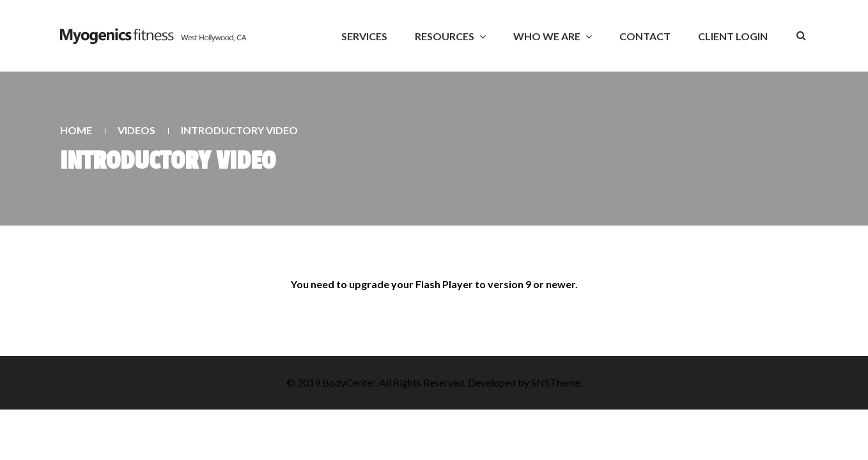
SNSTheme (556, 382)
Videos (136, 130)
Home (76, 130)
